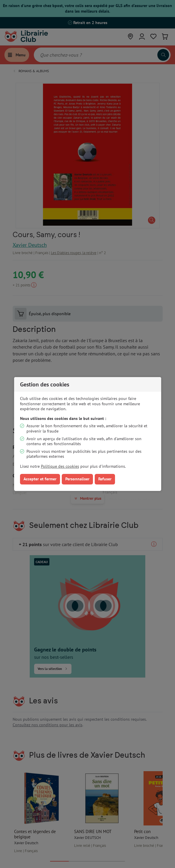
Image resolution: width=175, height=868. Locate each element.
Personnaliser (77, 479)
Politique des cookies (60, 466)
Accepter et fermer (40, 479)
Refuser (105, 479)
